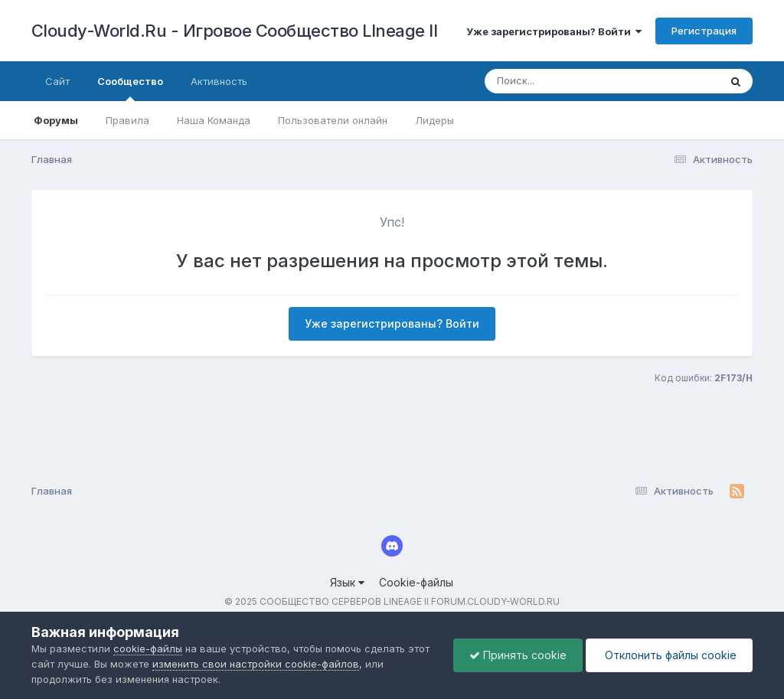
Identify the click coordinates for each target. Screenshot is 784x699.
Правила (127, 120)
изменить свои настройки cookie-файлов (256, 664)
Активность (219, 81)
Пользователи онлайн (333, 120)
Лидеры (434, 120)
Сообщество (130, 88)
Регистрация (704, 31)
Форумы (56, 120)
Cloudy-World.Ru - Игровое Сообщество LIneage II (235, 31)
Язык (347, 582)
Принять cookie (518, 655)
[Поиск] (573, 81)
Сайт (57, 81)
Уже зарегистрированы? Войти (554, 31)
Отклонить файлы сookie (669, 655)
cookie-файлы (148, 648)
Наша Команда (214, 120)
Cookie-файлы (416, 582)
